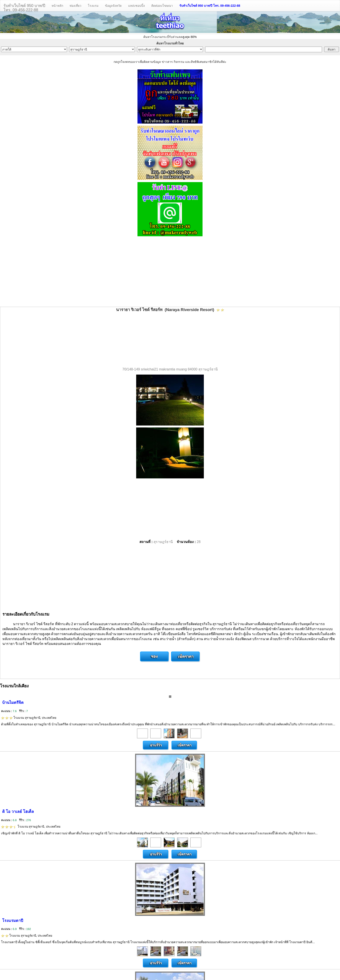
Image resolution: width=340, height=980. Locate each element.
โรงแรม (93, 6)
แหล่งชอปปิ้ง (136, 6)
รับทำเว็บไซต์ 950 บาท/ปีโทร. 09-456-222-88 (24, 7)
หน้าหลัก (57, 6)
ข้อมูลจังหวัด (113, 6)
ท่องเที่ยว (75, 6)
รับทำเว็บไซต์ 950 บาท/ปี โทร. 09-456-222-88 (210, 6)
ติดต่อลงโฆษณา (162, 6)
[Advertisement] (170, 272)
